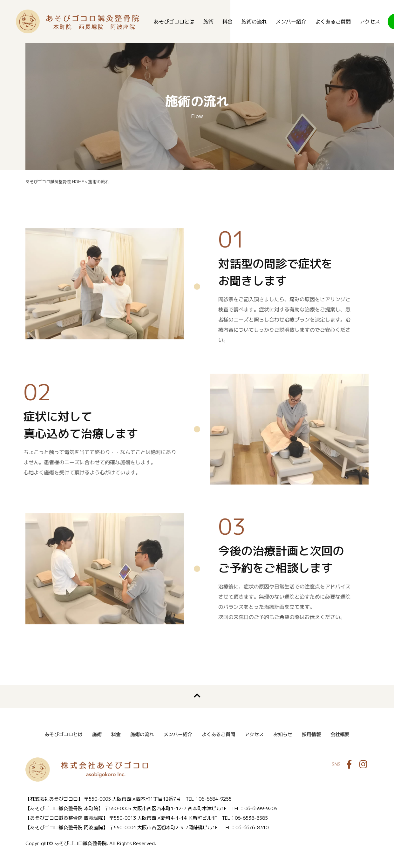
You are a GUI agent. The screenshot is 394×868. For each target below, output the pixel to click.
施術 (208, 22)
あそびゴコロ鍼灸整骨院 (77, 21)
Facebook (349, 765)
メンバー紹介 (291, 22)
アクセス (370, 22)
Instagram (363, 765)
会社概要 (340, 735)
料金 (228, 22)
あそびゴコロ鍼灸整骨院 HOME (55, 182)
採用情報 (311, 735)
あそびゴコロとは (174, 22)
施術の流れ (254, 22)
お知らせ (283, 735)
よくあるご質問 (333, 22)
